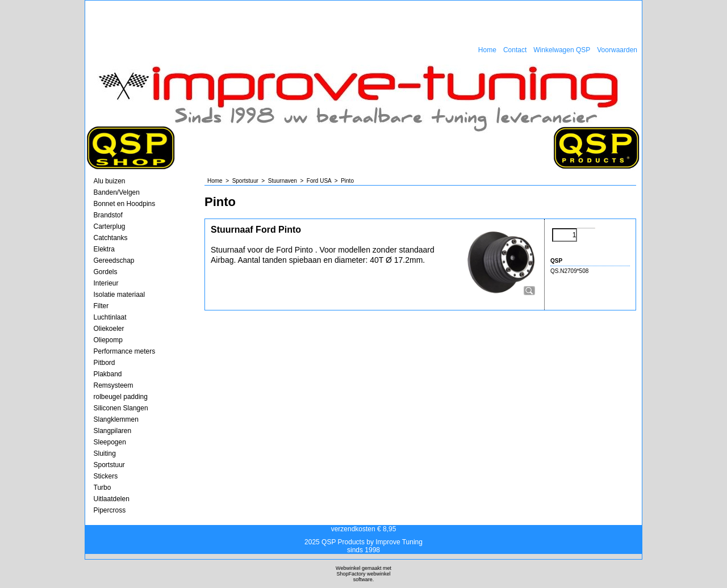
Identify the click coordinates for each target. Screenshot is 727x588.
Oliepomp (108, 340)
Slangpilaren (113, 431)
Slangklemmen (116, 419)
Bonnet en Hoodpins (125, 204)
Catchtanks (111, 238)
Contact (515, 50)
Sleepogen (110, 442)
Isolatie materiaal (120, 295)
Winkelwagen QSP (562, 50)
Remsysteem (114, 385)
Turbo (103, 488)
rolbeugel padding (121, 397)
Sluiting (105, 453)
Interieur (106, 283)
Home (487, 50)
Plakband (108, 374)
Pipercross (110, 510)
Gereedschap (114, 261)
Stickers (106, 476)
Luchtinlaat (110, 317)
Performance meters (125, 351)
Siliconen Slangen (121, 408)
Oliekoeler (109, 329)
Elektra (104, 249)
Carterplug (110, 226)
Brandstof (108, 215)
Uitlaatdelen (112, 499)
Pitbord (105, 363)
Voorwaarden (617, 50)
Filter (101, 306)
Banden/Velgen (117, 192)
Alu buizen (110, 181)
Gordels (106, 272)
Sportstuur (109, 465)
